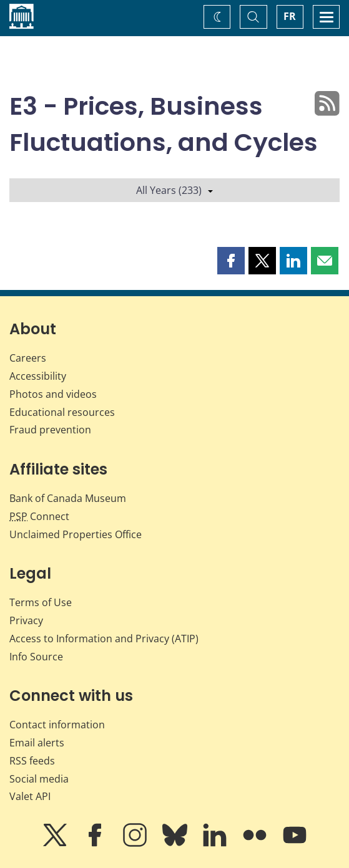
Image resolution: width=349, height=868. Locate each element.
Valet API (30, 796)
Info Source (36, 657)
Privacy (26, 620)
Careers (28, 358)
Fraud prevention (50, 430)
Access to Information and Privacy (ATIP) (104, 639)
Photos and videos (53, 394)
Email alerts (37, 743)
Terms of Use (41, 602)
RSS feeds (32, 761)
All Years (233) (174, 190)
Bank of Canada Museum (68, 498)
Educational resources (62, 412)
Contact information (57, 725)
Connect (39, 516)
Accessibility (38, 376)
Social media (39, 779)
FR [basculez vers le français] (290, 16)
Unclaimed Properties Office (76, 534)
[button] (231, 261)
